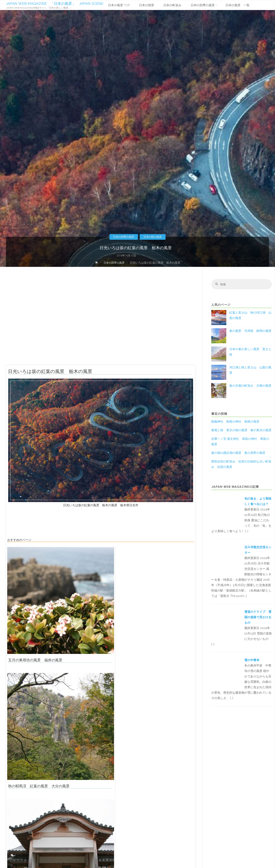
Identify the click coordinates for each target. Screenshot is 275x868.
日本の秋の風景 (154, 237)
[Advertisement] (101, 318)
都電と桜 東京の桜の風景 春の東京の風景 (241, 431)
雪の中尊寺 (252, 661)
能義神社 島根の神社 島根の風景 (235, 422)
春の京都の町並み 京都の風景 (250, 386)
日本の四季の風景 (123, 237)
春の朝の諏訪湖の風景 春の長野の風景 (238, 453)
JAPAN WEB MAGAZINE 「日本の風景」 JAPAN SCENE (55, 4)
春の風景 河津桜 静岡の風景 (250, 331)
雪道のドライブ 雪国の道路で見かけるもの (258, 618)
